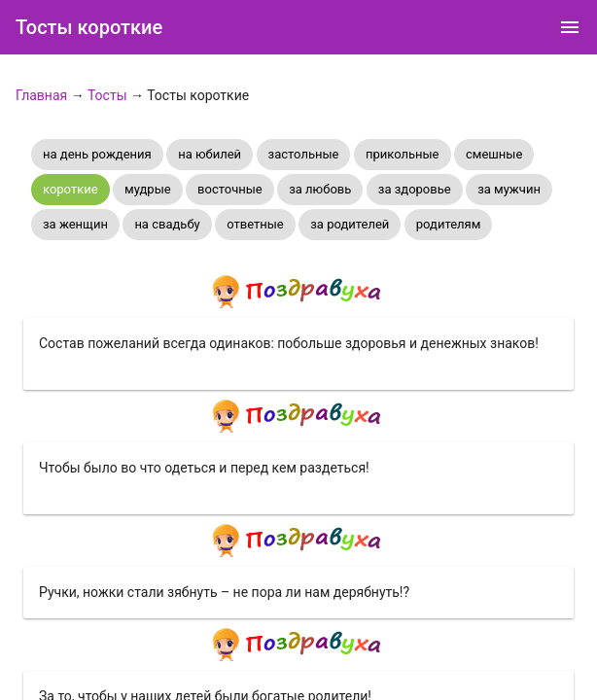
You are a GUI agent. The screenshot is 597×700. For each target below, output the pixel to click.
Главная (41, 95)
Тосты (107, 95)
